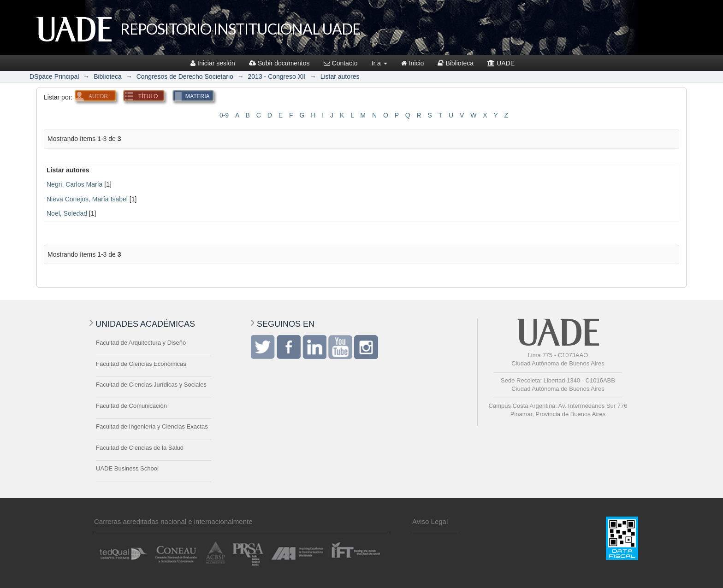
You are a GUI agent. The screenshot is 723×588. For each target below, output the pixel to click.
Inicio (413, 63)
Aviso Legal (430, 521)
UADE (501, 63)
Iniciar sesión (213, 63)
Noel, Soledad (67, 213)
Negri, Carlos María (74, 184)
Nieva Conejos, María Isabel (87, 199)
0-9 (224, 115)
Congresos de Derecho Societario (185, 76)
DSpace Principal (54, 76)
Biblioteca (456, 63)
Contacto (341, 63)
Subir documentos (279, 63)
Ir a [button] (379, 63)
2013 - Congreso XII (277, 76)
